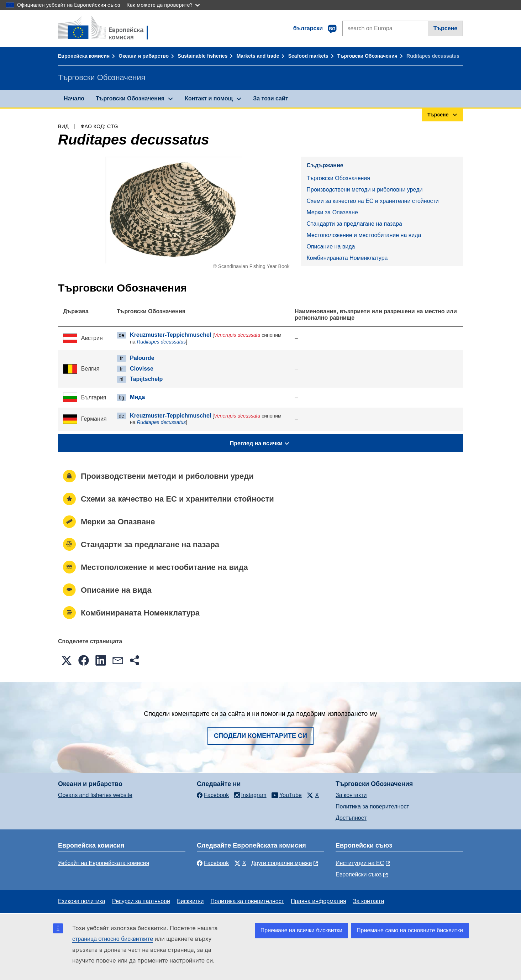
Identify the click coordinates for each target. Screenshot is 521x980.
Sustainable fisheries (202, 56)
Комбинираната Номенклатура (347, 258)
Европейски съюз (359, 874)
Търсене (446, 28)
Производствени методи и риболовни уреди (364, 190)
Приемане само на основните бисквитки (410, 930)
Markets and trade (258, 56)
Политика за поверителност (372, 806)
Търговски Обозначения (367, 56)
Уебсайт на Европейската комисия (104, 863)
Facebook (213, 863)
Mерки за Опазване (332, 212)
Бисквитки (190, 901)
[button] (67, 660)
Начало (74, 98)
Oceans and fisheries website (95, 795)
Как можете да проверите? (163, 5)
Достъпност (351, 818)
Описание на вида (331, 247)
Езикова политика (82, 901)
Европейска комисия (84, 56)
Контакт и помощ (209, 98)
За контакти (351, 795)
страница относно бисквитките (113, 939)
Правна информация (318, 901)
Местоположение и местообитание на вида (364, 235)
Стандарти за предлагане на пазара (354, 224)
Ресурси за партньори (141, 901)
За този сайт (270, 98)
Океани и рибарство (144, 56)
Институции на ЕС (360, 863)
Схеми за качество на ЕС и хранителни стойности (372, 201)
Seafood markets (308, 56)
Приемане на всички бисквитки (301, 930)
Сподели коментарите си (260, 736)
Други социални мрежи (282, 863)
